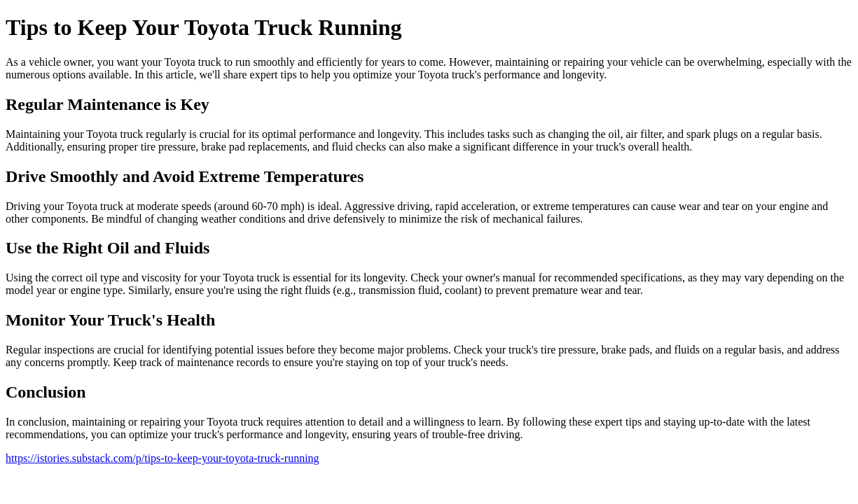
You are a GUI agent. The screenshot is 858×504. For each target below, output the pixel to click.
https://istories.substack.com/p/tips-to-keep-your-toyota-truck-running (162, 458)
